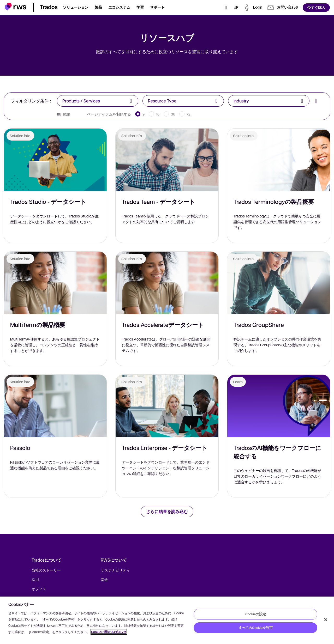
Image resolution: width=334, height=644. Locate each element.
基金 (104, 579)
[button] (16, 7)
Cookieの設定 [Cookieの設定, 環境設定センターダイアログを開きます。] (256, 614)
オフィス (39, 589)
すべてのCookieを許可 (256, 628)
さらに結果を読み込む (167, 511)
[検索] (226, 8)
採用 (35, 579)
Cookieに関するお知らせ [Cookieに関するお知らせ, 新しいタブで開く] (109, 632)
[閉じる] (326, 620)
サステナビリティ (115, 570)
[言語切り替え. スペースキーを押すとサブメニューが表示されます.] (236, 8)
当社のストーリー (46, 570)
